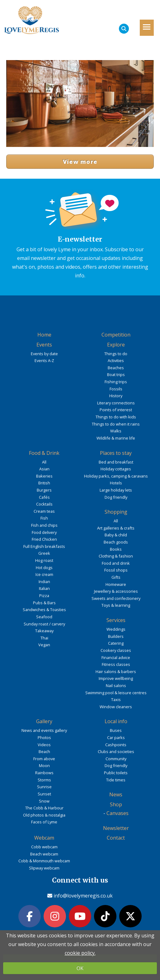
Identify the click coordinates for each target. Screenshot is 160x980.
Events (44, 345)
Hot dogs (44, 568)
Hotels (116, 483)
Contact (116, 838)
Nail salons (116, 686)
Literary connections (116, 403)
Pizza (44, 596)
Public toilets (116, 773)
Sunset (44, 794)
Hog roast (44, 560)
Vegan (44, 645)
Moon (44, 766)
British (44, 483)
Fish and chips (44, 525)
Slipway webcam (44, 868)
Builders (116, 636)
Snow (44, 801)
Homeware (116, 584)
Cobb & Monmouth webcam (44, 861)
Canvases (118, 813)
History (116, 396)
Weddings (116, 629)
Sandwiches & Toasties (44, 610)
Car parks (116, 737)
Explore (116, 345)
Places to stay (116, 453)
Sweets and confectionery (116, 598)
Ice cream (44, 574)
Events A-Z (44, 360)
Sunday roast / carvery (44, 624)
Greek (44, 553)
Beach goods (116, 542)
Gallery (44, 721)
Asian (44, 469)
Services (116, 620)
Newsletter (116, 828)
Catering (116, 643)
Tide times (116, 780)
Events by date (44, 354)
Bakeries (44, 476)
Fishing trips (116, 382)
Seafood (44, 617)
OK (80, 968)
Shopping (116, 512)
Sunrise (44, 787)
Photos (44, 737)
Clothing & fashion (116, 556)
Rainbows (44, 773)
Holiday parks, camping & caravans (116, 476)
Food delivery (44, 532)
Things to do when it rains (116, 424)
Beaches (116, 368)
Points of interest (116, 410)
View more (80, 162)
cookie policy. (80, 953)
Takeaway (44, 631)
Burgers (44, 490)
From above (44, 759)
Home (44, 335)
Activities (116, 360)
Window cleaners (116, 707)
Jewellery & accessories (116, 591)
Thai (44, 638)
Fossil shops (116, 570)
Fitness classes (116, 664)
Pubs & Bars (44, 603)
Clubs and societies (116, 751)
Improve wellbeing (116, 678)
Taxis (116, 700)
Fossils (116, 389)
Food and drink (116, 563)
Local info (116, 721)
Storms (44, 780)
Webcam (44, 838)
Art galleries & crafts (116, 528)
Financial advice (116, 657)
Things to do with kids (116, 417)
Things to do (116, 354)
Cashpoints (116, 745)
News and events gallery (44, 730)
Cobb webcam (44, 847)
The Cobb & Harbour (44, 808)
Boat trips (116, 375)
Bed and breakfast (116, 462)
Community (116, 759)
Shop (116, 804)
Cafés (44, 497)
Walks (116, 431)
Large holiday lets (116, 490)
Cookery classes (116, 650)
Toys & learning (116, 605)
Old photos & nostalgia (44, 815)
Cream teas (44, 511)
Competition (116, 335)
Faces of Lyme (44, 822)
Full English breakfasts (44, 546)
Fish (44, 518)
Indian (44, 582)
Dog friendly (116, 497)
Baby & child (116, 535)
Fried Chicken (44, 539)
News (116, 794)
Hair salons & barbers (116, 671)
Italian (44, 588)
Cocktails (44, 504)
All (44, 462)
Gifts (116, 577)
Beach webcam (44, 854)
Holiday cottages (116, 469)
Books (116, 549)
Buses (116, 730)
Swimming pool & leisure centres (116, 693)
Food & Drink (44, 453)
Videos (44, 745)
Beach (44, 751)
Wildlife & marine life (116, 438)
